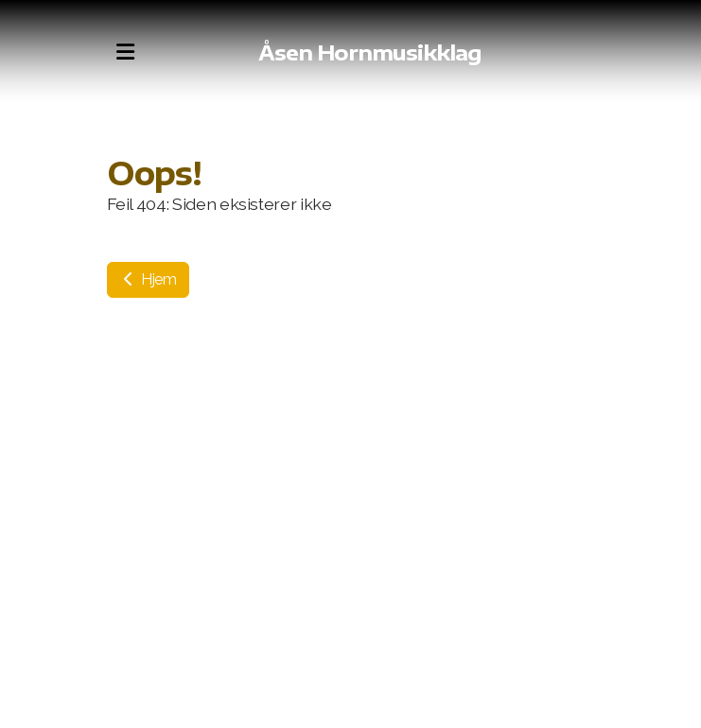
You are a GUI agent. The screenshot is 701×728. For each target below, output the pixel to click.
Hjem (148, 279)
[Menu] (126, 52)
